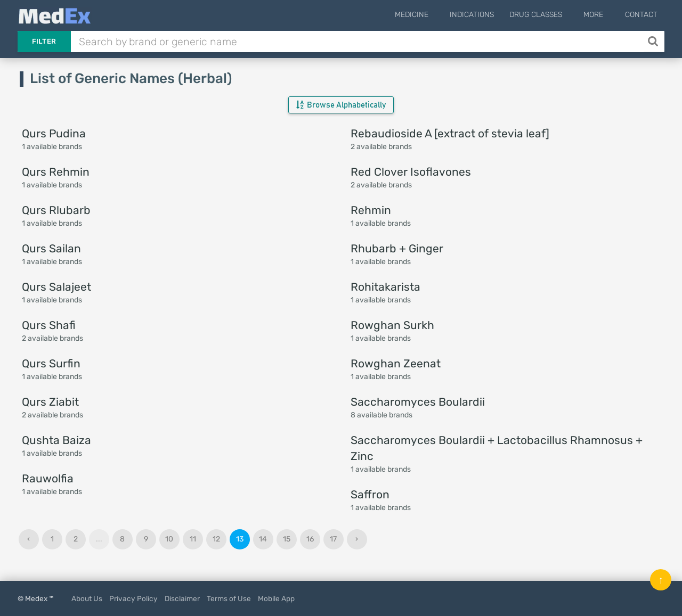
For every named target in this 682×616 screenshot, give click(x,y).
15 (287, 539)
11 (193, 539)
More (600, 15)
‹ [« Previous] (29, 539)
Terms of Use (229, 598)
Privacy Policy (133, 598)
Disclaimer (182, 598)
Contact (641, 15)
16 (310, 539)
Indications (484, 15)
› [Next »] (357, 539)
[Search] (654, 42)
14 (263, 539)
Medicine (430, 15)
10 (169, 539)
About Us (87, 598)
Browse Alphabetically (341, 105)
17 (333, 539)
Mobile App (276, 598)
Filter (44, 41)
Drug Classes (548, 15)
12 (216, 539)
